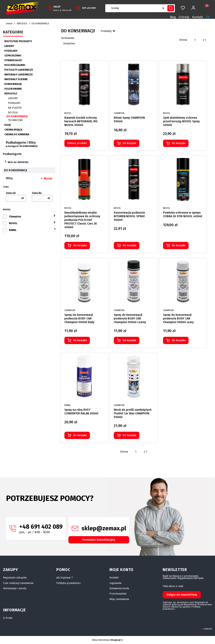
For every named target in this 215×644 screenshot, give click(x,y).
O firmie (184, 17)
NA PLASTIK (15, 108)
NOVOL (13, 223)
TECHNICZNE (15, 120)
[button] (171, 8)
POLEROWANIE (13, 89)
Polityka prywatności (68, 583)
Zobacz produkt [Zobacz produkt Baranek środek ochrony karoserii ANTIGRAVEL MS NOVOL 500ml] (77, 143)
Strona (183, 40)
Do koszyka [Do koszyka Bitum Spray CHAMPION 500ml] (129, 143)
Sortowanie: (68, 38)
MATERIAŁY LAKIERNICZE (19, 75)
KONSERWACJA (13, 84)
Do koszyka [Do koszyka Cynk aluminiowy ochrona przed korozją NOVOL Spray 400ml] (179, 143)
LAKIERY (9, 46)
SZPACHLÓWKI (13, 56)
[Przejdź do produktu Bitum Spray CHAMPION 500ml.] (134, 84)
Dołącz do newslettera (182, 595)
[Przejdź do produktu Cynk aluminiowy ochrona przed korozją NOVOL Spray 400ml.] (183, 84)
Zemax (9, 24)
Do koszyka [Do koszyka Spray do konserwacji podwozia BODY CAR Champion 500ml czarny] (129, 340)
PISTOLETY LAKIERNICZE (19, 70)
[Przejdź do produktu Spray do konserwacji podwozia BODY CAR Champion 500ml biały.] (84, 282)
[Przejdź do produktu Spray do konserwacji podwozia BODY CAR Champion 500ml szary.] (183, 282)
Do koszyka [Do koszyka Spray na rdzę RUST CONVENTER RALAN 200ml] (80, 435)
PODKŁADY (11, 51)
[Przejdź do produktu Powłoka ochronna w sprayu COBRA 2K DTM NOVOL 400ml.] (183, 179)
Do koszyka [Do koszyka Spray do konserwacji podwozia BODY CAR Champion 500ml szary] (179, 340)
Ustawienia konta (119, 588)
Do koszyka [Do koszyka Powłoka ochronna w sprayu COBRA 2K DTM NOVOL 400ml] (179, 245)
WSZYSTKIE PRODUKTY (18, 41)
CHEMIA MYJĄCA (13, 130)
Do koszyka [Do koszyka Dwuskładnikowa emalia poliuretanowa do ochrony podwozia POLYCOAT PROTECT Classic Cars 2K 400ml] (80, 245)
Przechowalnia (118, 594)
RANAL (13, 230)
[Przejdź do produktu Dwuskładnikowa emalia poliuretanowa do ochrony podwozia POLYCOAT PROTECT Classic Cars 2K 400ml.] (84, 179)
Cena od (11, 193)
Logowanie (116, 583)
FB (208, 17)
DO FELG (13, 113)
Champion (15, 217)
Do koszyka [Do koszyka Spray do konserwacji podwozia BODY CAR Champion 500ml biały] (80, 340)
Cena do (37, 193)
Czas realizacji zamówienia (18, 583)
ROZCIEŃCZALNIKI (15, 65)
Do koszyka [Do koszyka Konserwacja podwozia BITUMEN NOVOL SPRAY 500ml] (129, 245)
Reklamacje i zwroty (15, 588)
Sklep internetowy (106, 640)
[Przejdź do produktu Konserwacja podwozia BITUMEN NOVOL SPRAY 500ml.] (134, 179)
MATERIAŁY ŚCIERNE (16, 79)
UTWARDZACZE (13, 60)
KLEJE (8, 125)
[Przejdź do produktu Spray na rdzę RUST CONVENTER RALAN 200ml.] (84, 376)
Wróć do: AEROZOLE (16, 162)
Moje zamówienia (119, 599)
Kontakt (198, 17)
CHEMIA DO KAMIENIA (17, 134)
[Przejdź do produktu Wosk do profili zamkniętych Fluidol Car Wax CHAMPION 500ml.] (134, 376)
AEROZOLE (22, 24)
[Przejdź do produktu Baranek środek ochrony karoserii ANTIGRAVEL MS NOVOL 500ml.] (84, 84)
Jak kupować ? (65, 578)
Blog (173, 17)
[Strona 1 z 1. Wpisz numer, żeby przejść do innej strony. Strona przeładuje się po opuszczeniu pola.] (195, 40)
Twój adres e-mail (173, 586)
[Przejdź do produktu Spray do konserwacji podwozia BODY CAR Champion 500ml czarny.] (134, 282)
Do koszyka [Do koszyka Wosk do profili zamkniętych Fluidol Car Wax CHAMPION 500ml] (129, 435)
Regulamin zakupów (15, 578)
